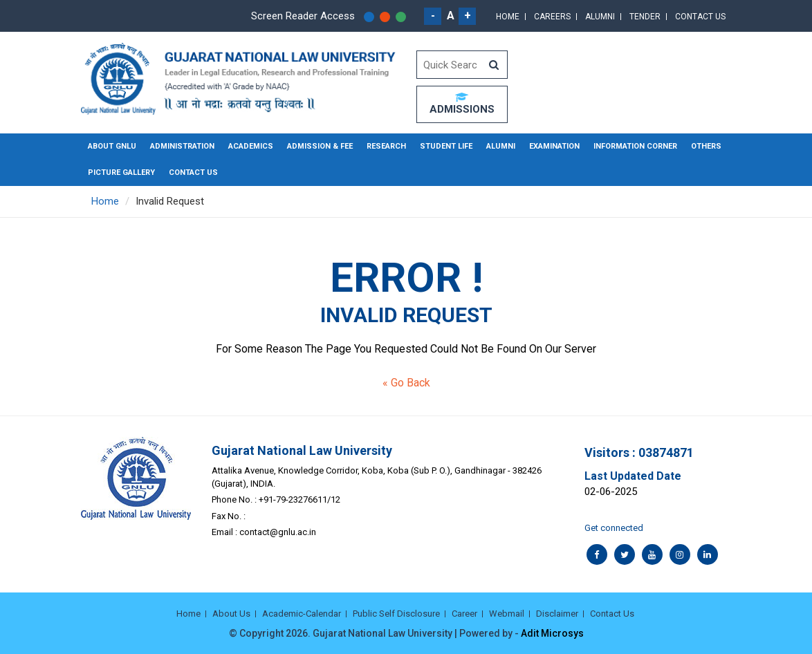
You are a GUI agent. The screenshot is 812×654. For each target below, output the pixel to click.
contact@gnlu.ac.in (278, 532)
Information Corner (635, 146)
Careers (552, 17)
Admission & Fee (320, 146)
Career (464, 614)
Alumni (600, 17)
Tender (645, 17)
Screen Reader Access (303, 16)
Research (386, 146)
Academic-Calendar (302, 614)
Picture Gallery (121, 172)
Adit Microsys (552, 633)
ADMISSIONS (462, 104)
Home (508, 17)
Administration (182, 146)
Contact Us (700, 17)
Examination (554, 146)
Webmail (507, 614)
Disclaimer (557, 614)
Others (706, 146)
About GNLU (112, 146)
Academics (251, 146)
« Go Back (406, 383)
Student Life (446, 146)
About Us (231, 614)
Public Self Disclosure (396, 614)
